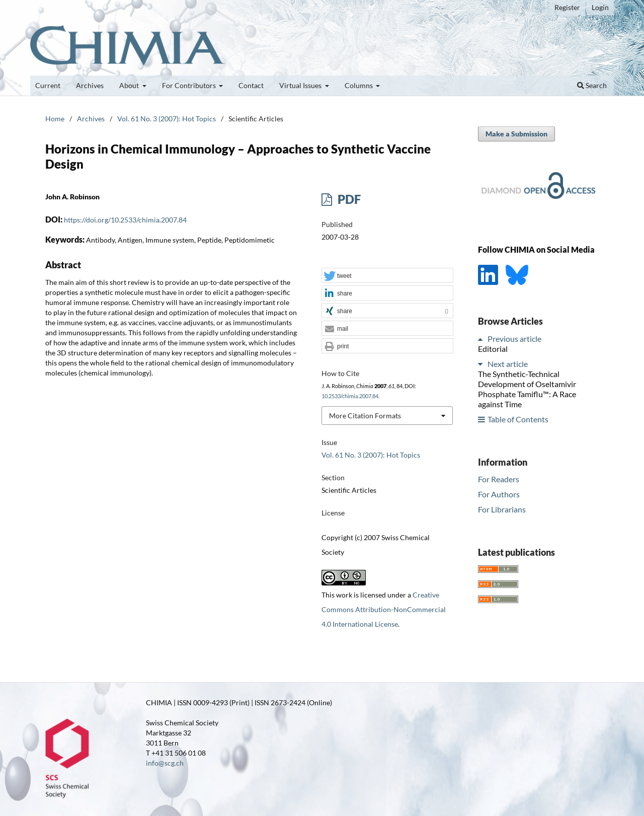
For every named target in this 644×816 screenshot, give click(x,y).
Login (600, 7)
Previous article (514, 339)
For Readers (499, 479)
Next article (508, 364)
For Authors (499, 494)
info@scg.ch (165, 763)
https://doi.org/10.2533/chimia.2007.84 (125, 220)
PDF (348, 199)
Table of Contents (518, 419)
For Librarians (502, 509)
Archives (90, 85)
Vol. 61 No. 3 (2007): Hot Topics (167, 119)
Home (55, 119)
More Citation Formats (365, 416)
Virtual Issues (301, 85)
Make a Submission (516, 134)
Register (567, 7)
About (130, 85)
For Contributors (190, 85)
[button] (387, 276)
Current (48, 85)
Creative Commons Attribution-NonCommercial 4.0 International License (384, 609)
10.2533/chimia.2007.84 (350, 396)
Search (592, 85)
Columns (359, 85)
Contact (251, 85)
